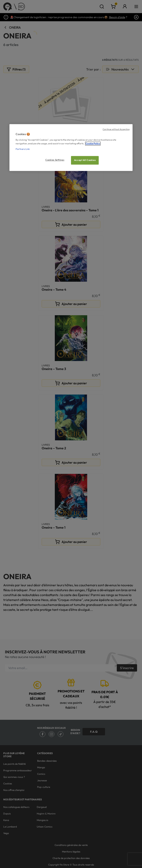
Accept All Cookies (85, 160)
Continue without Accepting (116, 129)
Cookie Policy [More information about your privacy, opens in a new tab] (93, 144)
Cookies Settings (55, 160)
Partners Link (23, 149)
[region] (71, 147)
